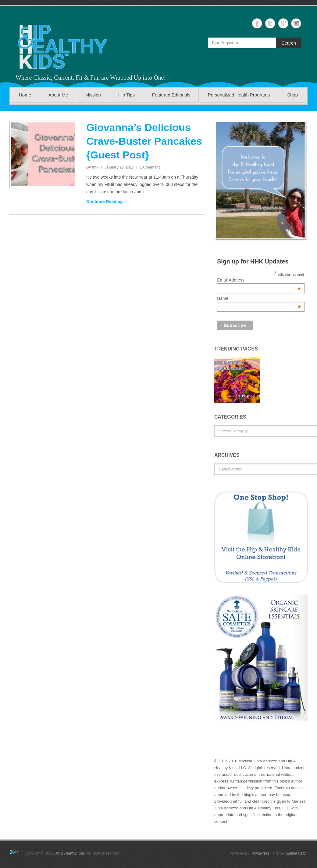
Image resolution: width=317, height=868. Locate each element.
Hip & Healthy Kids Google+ (283, 23)
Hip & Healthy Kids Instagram (296, 23)
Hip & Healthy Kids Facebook (257, 23)
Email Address (259, 280)
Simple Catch (297, 853)
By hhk (92, 167)
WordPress (260, 853)
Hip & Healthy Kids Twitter (270, 23)
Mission (93, 95)
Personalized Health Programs (239, 95)
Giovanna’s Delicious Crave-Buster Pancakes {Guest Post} (144, 141)
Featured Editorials (171, 95)
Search (289, 43)
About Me (58, 95)
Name (259, 298)
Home (25, 95)
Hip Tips (126, 95)
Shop (292, 95)
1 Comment (150, 167)
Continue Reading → (107, 202)
